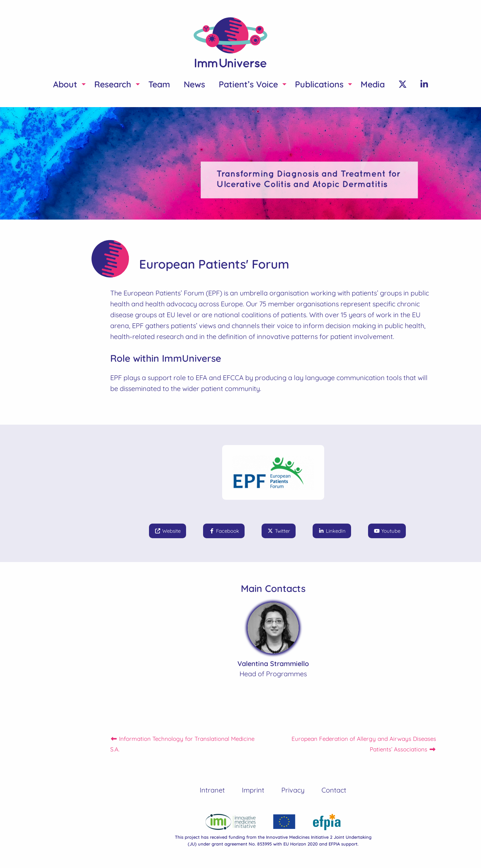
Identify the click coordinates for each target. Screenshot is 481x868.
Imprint (253, 790)
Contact (334, 790)
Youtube (387, 531)
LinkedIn (332, 531)
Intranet (212, 790)
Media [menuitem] (373, 84)
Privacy (293, 790)
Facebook (224, 531)
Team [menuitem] (159, 84)
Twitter (279, 531)
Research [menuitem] (113, 84)
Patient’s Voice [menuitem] (248, 84)
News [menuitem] (194, 84)
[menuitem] (403, 84)
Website (168, 531)
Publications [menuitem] (319, 84)
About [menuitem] (65, 84)
